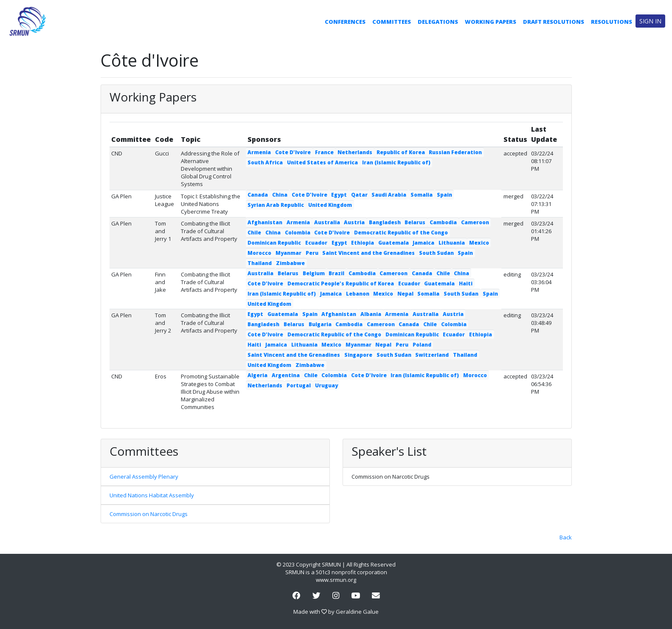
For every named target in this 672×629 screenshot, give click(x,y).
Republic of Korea (401, 152)
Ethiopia (363, 243)
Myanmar (288, 253)
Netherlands (355, 152)
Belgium (314, 273)
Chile (254, 233)
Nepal (405, 294)
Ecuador (316, 243)
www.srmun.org (336, 580)
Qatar (359, 195)
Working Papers (491, 22)
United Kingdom (330, 205)
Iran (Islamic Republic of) (396, 162)
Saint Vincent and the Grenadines (368, 253)
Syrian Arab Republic (276, 205)
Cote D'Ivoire (293, 152)
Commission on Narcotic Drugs (149, 514)
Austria (354, 222)
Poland (422, 345)
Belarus (415, 222)
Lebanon (358, 294)
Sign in (650, 21)
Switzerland (432, 355)
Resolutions (612, 22)
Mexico (479, 243)
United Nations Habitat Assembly (152, 495)
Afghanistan (265, 222)
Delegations (438, 22)
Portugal (299, 385)
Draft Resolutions (554, 22)
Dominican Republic (274, 243)
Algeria (257, 375)
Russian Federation (455, 152)
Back (566, 537)
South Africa (265, 162)
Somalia (422, 195)
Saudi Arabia (389, 195)
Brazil (336, 273)
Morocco (259, 253)
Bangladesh (385, 222)
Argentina (286, 375)
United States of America (322, 162)
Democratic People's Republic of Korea (341, 283)
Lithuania (452, 243)
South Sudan (436, 253)
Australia (327, 222)
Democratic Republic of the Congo (401, 233)
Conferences (345, 22)
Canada (258, 195)
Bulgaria (320, 324)
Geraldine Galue (357, 612)
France (324, 152)
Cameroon (475, 222)
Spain (444, 195)
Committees (392, 22)
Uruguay (326, 385)
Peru (312, 253)
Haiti (466, 283)
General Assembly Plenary (144, 477)
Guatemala (394, 243)
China (280, 195)
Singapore (358, 355)
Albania (371, 314)
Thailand (260, 263)
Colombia (298, 233)
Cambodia (443, 222)
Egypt (339, 195)
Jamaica (423, 243)
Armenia (259, 152)
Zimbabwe (290, 263)
